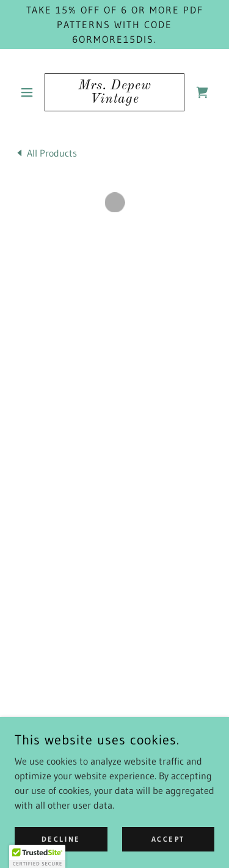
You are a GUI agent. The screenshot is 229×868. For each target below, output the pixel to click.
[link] (114, 92)
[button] (30, 92)
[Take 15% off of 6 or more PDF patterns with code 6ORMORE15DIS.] (114, 24)
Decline (61, 839)
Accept (168, 839)
